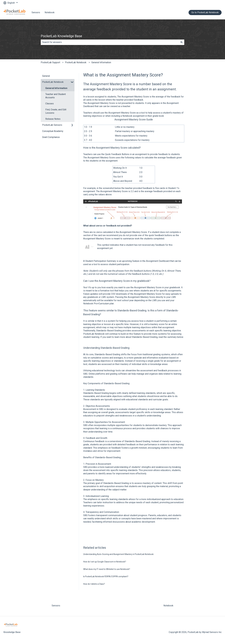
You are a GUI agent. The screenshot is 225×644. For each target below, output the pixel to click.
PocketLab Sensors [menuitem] (52, 125)
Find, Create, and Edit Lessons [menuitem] (56, 111)
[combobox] (110, 42)
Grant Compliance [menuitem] (51, 137)
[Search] (182, 42)
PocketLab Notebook (76, 62)
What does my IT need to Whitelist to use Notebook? (107, 569)
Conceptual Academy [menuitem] (53, 131)
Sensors (36, 12)
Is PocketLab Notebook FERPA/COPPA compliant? (106, 576)
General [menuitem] (46, 76)
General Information (101, 62)
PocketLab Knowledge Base (61, 36)
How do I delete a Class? (94, 584)
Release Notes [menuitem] (53, 119)
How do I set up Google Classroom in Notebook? (105, 562)
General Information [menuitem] (56, 88)
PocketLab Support (50, 62)
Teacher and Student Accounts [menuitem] (56, 96)
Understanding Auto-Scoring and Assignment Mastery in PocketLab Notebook (118, 554)
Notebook (50, 12)
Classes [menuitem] (50, 104)
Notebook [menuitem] (168, 606)
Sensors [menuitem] (56, 606)
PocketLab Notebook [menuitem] (53, 82)
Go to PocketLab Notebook (205, 12)
